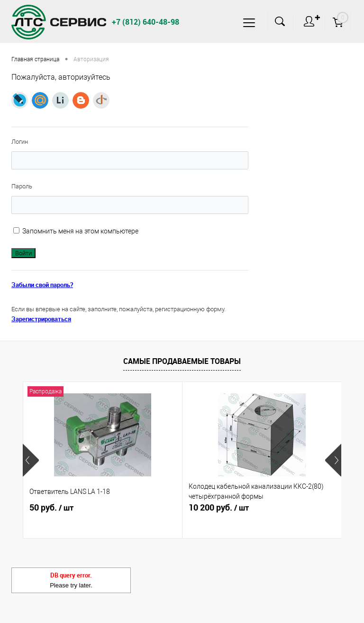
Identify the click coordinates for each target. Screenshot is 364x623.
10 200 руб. (219, 508)
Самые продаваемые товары (182, 361)
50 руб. (51, 508)
